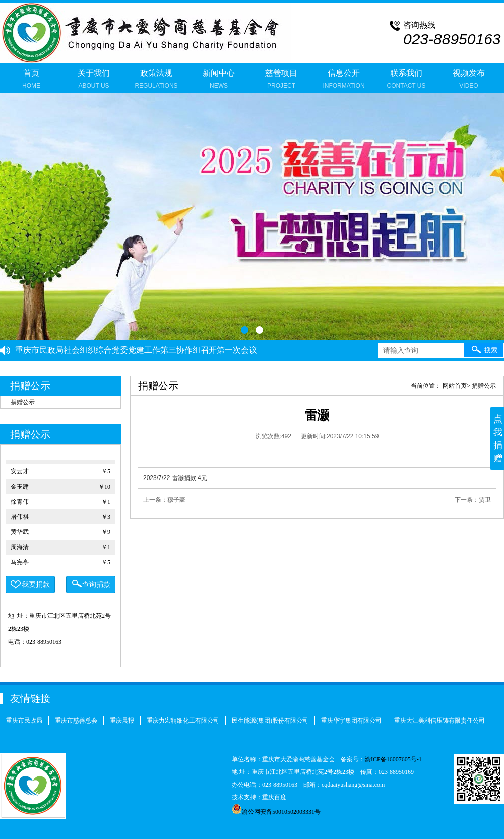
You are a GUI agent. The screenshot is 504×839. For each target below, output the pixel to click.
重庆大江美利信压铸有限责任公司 (439, 721)
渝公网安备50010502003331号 (276, 812)
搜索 (484, 349)
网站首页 (455, 386)
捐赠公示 (23, 402)
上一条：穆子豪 (164, 500)
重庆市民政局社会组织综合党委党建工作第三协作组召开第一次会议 (136, 350)
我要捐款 (30, 585)
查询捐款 (91, 584)
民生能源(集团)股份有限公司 (270, 721)
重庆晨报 (122, 721)
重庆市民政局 (24, 721)
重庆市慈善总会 (76, 721)
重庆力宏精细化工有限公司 (183, 721)
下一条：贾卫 (473, 500)
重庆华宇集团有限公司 (351, 721)
